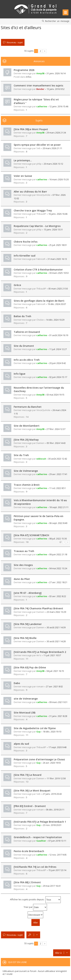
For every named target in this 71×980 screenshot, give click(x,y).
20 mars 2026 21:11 (52, 148)
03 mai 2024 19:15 (55, 395)
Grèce (17, 285)
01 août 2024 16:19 (59, 335)
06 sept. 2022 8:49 (58, 523)
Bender (40, 89)
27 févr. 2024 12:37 (56, 429)
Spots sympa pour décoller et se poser (37, 145)
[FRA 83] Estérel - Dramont (30, 806)
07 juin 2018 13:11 (57, 841)
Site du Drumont (24, 346)
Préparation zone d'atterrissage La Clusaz (39, 759)
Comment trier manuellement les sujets (38, 85)
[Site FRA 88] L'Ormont (27, 882)
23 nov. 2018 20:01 (52, 825)
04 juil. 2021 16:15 (55, 671)
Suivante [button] (45, 51)
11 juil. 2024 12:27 (58, 349)
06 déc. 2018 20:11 (55, 810)
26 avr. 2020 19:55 (52, 763)
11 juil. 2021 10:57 (52, 655)
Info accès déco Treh (27, 360)
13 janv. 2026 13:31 (53, 230)
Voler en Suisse (23, 176)
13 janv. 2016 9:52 (56, 89)
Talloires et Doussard (27, 332)
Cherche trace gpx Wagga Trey (33, 210)
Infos (29, 77)
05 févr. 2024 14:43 (56, 443)
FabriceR (41, 259)
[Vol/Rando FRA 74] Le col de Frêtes (35, 867)
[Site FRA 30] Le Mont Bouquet (32, 791)
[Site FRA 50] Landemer (28, 624)
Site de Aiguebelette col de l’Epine (35, 728)
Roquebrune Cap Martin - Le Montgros (37, 226)
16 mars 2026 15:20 (59, 179)
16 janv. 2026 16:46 (58, 214)
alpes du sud (21, 744)
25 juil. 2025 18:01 (58, 245)
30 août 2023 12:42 (58, 459)
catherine (42, 106)
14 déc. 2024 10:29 (55, 320)
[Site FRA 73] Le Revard (28, 775)
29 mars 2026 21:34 (56, 133)
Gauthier (41, 841)
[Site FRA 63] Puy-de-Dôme (30, 667)
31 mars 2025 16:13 (57, 259)
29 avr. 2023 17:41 (58, 474)
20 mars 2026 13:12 (53, 164)
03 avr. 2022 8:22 (58, 596)
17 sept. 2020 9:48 (57, 747)
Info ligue (20, 374)
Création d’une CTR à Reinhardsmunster (38, 270)
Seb (38, 148)
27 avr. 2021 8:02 (54, 686)
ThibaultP (41, 214)
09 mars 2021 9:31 (58, 702)
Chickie (40, 320)
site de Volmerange (26, 699)
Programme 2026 (24, 70)
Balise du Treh (22, 316)
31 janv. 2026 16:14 (56, 73)
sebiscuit (41, 459)
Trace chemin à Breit (27, 485)
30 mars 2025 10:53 (59, 273)
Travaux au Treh (24, 551)
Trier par (35, 907)
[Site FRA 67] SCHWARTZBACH (31, 535)
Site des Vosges (23, 565)
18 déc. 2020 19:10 (52, 732)
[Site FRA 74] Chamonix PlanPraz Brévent (38, 608)
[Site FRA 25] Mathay (26, 440)
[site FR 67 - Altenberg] (28, 593)
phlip (39, 164)
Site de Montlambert (27, 426)
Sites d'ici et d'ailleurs (21, 27)
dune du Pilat (22, 579)
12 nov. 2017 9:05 (58, 855)
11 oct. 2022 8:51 (57, 488)
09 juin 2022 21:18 (58, 554)
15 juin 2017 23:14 (57, 870)
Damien (40, 443)
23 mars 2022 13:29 (56, 612)
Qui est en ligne (17, 962)
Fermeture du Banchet (28, 407)
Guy (39, 732)
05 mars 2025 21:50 (58, 289)
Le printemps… (23, 160)
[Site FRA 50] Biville (25, 638)
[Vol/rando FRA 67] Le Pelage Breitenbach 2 (40, 652)
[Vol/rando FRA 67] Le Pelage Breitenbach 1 (40, 822)
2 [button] (40, 51)
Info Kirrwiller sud (25, 256)
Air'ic (39, 655)
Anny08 (40, 73)
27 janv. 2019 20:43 (52, 794)
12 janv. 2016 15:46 (59, 106)
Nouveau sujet (15, 42)
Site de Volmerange (26, 471)
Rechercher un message (57, 21)
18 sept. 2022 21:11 (59, 507)
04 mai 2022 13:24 (58, 568)
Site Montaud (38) (25, 713)
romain (40, 686)
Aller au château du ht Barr (30, 192)
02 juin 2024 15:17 (58, 377)
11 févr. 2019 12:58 (56, 778)
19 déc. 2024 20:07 (57, 304)
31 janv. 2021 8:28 (58, 716)
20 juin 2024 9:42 (58, 363)
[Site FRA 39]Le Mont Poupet (31, 129)
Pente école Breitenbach (29, 851)
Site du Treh (21, 455)
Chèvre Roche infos (26, 242)
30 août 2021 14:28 (56, 641)
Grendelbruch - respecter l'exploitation (38, 837)
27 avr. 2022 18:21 (58, 582)
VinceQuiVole (43, 195)
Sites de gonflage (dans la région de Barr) (39, 301)
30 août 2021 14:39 (56, 627)
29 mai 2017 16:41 (52, 886)
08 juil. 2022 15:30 (58, 539)
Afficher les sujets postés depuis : (35, 900)
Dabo (17, 683)
